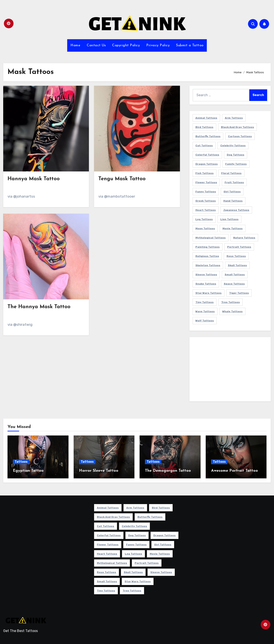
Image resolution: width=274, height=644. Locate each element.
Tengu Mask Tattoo (122, 179)
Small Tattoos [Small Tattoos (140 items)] (235, 275)
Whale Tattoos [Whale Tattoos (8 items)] (232, 311)
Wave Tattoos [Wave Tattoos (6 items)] (205, 311)
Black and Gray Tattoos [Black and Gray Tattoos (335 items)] (237, 127)
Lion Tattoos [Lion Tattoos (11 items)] (229, 219)
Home (75, 45)
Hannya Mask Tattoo (34, 179)
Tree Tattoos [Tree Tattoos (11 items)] (231, 302)
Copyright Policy (126, 45)
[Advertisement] (231, 370)
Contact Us (96, 45)
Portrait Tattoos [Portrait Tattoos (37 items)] (239, 247)
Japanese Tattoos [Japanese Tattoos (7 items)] (236, 210)
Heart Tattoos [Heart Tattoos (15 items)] (206, 210)
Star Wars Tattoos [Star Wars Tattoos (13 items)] (209, 293)
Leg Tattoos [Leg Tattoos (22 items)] (204, 219)
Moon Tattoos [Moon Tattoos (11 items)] (205, 228)
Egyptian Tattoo (28, 471)
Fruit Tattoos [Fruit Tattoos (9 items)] (234, 182)
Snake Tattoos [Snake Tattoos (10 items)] (206, 284)
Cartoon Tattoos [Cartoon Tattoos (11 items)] (240, 136)
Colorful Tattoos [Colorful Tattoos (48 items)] (207, 155)
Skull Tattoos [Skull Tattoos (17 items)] (237, 265)
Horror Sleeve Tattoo (99, 471)
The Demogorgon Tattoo (168, 471)
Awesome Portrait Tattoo (234, 471)
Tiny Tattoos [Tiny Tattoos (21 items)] (205, 302)
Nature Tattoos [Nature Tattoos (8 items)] (244, 238)
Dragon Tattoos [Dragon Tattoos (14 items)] (207, 164)
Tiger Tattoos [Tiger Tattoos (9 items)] (239, 293)
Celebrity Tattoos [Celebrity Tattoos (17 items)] (233, 146)
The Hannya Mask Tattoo (39, 307)
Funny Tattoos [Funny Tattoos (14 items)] (206, 192)
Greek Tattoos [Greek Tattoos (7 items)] (206, 201)
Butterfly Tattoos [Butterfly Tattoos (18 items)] (208, 136)
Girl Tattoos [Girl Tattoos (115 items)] (232, 192)
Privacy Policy (158, 45)
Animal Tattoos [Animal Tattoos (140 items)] (206, 118)
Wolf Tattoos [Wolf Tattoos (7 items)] (205, 321)
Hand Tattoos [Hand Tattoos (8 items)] (233, 201)
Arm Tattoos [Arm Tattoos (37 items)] (234, 118)
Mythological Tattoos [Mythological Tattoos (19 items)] (211, 238)
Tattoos (21, 462)
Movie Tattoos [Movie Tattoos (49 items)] (233, 228)
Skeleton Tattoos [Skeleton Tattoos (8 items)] (208, 265)
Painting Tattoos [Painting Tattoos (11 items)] (208, 247)
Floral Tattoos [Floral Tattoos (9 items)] (231, 173)
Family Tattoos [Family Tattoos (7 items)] (236, 164)
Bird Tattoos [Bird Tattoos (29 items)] (204, 127)
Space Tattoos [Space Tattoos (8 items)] (234, 284)
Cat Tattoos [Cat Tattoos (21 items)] (204, 146)
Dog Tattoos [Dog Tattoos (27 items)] (236, 155)
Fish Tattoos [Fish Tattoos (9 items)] (205, 173)
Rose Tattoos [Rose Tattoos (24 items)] (236, 256)
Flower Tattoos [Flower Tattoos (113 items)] (206, 182)
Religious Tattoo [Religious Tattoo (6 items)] (207, 256)
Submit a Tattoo (190, 45)
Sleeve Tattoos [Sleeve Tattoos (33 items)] (206, 275)
